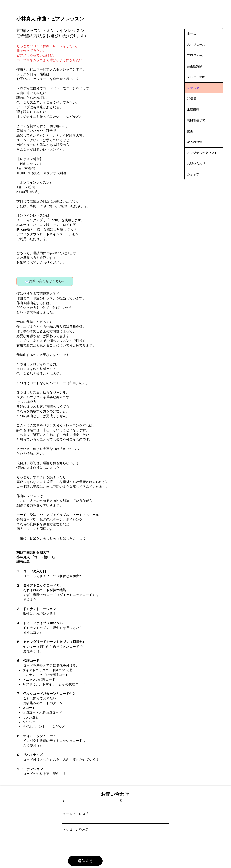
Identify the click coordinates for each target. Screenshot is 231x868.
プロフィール (196, 55)
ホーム (192, 34)
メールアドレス (74, 814)
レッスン (193, 88)
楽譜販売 (193, 109)
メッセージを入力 (76, 829)
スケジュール (196, 44)
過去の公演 (195, 142)
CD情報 (192, 99)
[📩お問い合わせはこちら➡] (45, 281)
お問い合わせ (196, 164)
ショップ (193, 174)
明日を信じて (196, 120)
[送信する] (85, 861)
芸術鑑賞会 (195, 66)
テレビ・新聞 (196, 77)
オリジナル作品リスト (202, 153)
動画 (190, 131)
